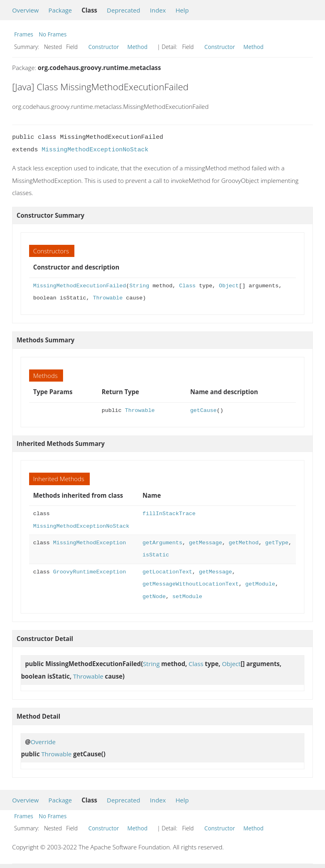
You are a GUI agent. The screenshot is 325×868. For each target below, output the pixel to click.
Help (182, 10)
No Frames (53, 34)
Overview (25, 10)
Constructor (104, 47)
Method (137, 47)
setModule (187, 597)
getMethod (244, 543)
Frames (24, 34)
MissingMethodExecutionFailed (80, 286)
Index (158, 10)
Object (229, 286)
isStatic (156, 555)
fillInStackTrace (169, 514)
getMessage (205, 543)
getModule (260, 584)
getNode (154, 597)
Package (60, 10)
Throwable (108, 298)
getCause (203, 411)
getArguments (162, 543)
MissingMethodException (89, 543)
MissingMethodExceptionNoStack (95, 150)
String (139, 286)
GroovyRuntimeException (89, 572)
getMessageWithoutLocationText (190, 584)
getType (277, 543)
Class (187, 286)
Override (43, 742)
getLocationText (167, 572)
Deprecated (123, 10)
